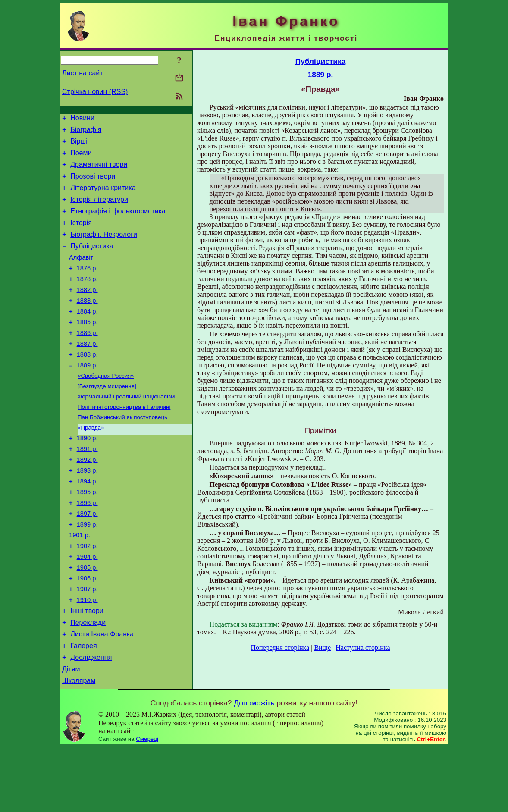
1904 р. (87, 607)
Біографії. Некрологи (104, 249)
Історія (81, 236)
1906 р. (87, 631)
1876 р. (87, 286)
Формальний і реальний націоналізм (126, 429)
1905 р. (87, 619)
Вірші (79, 145)
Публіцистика (92, 262)
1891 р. (87, 486)
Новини (82, 119)
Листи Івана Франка (102, 694)
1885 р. (87, 347)
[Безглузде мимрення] (107, 418)
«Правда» (91, 462)
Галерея (83, 707)
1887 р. (87, 371)
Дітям (71, 732)
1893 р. (87, 511)
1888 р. (87, 383)
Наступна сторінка (363, 647)
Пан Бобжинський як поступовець (122, 451)
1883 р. (87, 323)
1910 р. (87, 655)
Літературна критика (103, 197)
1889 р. (87, 395)
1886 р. (87, 359)
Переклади (88, 681)
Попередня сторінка (280, 647)
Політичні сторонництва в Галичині (124, 440)
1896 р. (87, 547)
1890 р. (87, 474)
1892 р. (87, 498)
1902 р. (87, 595)
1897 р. (87, 559)
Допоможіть (254, 768)
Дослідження (91, 720)
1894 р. (87, 523)
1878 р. (87, 298)
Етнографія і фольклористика (118, 223)
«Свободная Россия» (106, 406)
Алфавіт (81, 274)
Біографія (86, 132)
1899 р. (87, 571)
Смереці (147, 804)
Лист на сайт (83, 73)
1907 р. (87, 643)
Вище (322, 647)
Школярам (79, 745)
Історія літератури (99, 210)
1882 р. (87, 310)
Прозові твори (93, 184)
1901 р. (80, 583)
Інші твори (87, 668)
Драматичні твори (99, 171)
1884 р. (87, 335)
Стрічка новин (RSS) (95, 92)
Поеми (81, 158)
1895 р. (87, 535)
